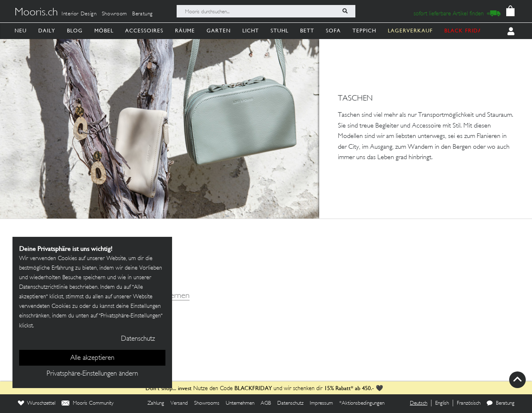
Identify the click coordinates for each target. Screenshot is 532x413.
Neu (21, 31)
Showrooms (207, 403)
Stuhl (280, 31)
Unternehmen (240, 403)
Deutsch (419, 403)
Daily (47, 31)
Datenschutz (290, 403)
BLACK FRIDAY (465, 31)
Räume (185, 31)
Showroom (115, 14)
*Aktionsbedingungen (362, 403)
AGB (266, 403)
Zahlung (156, 403)
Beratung (143, 14)
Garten (219, 31)
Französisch (469, 403)
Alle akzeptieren (92, 358)
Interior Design (79, 14)
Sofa (333, 31)
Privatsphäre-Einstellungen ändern (92, 374)
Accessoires (144, 31)
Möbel (104, 31)
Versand (179, 403)
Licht (251, 31)
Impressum (321, 403)
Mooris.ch (36, 13)
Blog (75, 31)
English (442, 403)
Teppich (364, 31)
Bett (307, 31)
